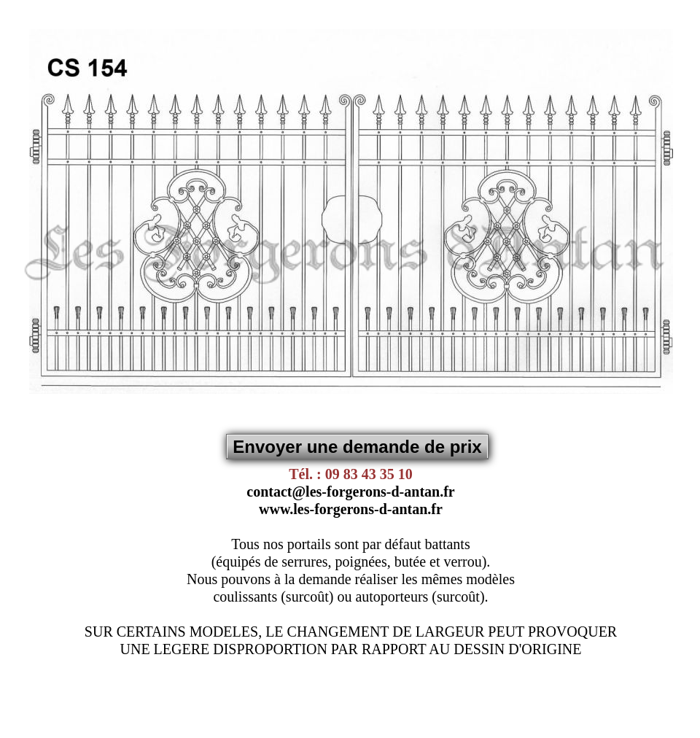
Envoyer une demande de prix (357, 447)
